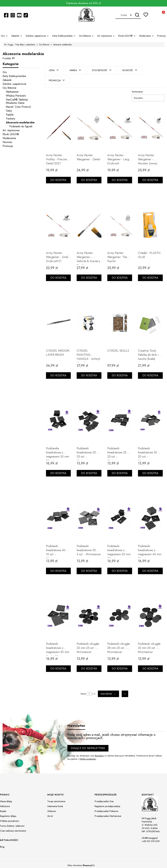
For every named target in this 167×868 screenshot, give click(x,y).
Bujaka (3, 810)
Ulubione (51, 810)
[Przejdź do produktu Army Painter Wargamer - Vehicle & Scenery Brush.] (89, 224)
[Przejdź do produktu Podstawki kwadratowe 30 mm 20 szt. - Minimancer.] (150, 419)
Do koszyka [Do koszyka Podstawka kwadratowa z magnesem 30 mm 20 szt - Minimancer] (58, 472)
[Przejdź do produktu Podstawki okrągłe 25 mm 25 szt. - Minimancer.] (89, 614)
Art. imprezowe (11, 130)
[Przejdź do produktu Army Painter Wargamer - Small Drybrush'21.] (58, 224)
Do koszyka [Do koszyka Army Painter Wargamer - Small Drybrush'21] (58, 276)
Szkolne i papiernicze (14, 84)
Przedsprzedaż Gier (104, 800)
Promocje (8, 146)
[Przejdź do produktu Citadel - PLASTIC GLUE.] (150, 224)
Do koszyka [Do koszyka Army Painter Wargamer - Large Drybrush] (120, 178)
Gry (5, 72)
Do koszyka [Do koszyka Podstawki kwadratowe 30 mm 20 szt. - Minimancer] (150, 472)
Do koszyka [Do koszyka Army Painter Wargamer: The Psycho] (120, 276)
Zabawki (7, 80)
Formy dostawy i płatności (12, 824)
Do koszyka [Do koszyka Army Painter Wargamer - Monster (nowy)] (150, 178)
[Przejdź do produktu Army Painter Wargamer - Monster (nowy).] (150, 126)
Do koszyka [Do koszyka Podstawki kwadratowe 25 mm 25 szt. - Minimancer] (120, 472)
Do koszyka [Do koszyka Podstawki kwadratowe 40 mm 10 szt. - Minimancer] (58, 569)
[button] (137, 15)
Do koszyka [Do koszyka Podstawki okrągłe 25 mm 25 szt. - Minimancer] (89, 667)
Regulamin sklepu (8, 814)
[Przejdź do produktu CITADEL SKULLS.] (120, 321)
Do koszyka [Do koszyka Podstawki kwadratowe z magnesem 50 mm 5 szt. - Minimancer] (58, 667)
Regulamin (99, 754)
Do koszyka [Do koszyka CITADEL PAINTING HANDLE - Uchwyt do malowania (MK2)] (89, 374)
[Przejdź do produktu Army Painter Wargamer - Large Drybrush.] (120, 126)
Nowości (7, 142)
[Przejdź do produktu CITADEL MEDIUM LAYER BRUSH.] (58, 321)
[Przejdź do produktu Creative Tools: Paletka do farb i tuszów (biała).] (150, 321)
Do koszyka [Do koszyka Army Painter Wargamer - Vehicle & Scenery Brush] (89, 276)
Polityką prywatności (88, 757)
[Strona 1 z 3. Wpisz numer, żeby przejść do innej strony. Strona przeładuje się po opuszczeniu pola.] (89, 692)
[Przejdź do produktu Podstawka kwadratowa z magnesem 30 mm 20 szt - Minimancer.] (58, 419)
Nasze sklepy (6, 800)
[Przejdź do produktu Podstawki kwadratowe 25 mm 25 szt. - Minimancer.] (120, 419)
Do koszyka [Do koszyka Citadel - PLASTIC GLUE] (150, 276)
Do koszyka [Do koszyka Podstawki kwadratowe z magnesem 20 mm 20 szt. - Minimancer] (120, 569)
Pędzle (10, 115)
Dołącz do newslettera (88, 746)
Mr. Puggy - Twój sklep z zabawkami (20, 45)
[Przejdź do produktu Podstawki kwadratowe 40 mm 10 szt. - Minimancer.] (58, 517)
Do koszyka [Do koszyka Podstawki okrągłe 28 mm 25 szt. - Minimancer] (120, 667)
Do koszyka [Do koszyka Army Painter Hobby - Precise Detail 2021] (58, 178)
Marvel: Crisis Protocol (18, 107)
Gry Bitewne (44, 45)
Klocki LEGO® (11, 134)
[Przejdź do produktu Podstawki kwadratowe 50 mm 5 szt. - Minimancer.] (89, 517)
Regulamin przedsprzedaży (107, 805)
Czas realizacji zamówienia (13, 829)
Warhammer (12, 92)
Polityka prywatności (10, 819)
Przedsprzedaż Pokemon (106, 810)
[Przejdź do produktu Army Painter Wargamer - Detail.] (89, 126)
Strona (83, 692)
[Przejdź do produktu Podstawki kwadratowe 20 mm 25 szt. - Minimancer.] (89, 419)
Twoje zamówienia (56, 800)
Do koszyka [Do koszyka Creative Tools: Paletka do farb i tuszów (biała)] (150, 374)
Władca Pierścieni (16, 96)
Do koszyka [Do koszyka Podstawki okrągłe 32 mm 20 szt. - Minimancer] (150, 667)
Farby (9, 111)
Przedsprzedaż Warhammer (108, 814)
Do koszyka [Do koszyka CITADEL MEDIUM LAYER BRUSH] (58, 374)
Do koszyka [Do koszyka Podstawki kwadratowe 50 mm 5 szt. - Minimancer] (89, 569)
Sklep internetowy (80, 864)
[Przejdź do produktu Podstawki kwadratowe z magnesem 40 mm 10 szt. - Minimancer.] (150, 517)
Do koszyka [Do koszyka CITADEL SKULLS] (120, 374)
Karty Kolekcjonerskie (14, 76)
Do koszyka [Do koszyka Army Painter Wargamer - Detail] (89, 178)
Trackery (11, 119)
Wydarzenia (9, 138)
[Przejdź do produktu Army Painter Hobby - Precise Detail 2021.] (58, 126)
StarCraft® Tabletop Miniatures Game (17, 101)
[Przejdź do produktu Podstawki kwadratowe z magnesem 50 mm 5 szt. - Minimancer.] (58, 614)
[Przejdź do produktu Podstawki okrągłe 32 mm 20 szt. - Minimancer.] (150, 614)
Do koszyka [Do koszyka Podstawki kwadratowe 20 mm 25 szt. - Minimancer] (89, 472)
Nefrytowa (5, 805)
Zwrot (50, 814)
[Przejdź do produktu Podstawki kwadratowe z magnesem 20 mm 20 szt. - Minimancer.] (120, 517)
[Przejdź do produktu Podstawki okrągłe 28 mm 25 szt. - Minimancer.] (120, 614)
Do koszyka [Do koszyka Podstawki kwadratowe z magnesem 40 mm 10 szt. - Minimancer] (150, 569)
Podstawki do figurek (21, 126)
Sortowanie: (137, 90)
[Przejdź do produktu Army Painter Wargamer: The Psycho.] (120, 224)
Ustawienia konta (55, 805)
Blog (2, 845)
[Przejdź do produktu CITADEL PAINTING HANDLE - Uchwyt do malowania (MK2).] (89, 321)
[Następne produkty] (108, 692)
